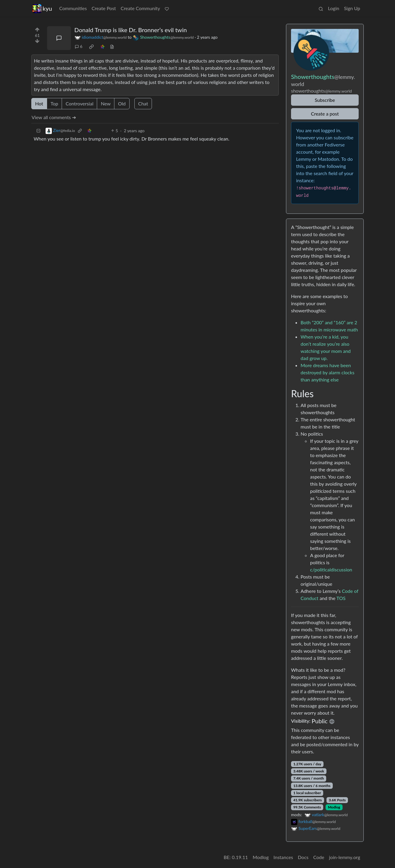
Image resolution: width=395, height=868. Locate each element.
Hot (39, 103)
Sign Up (352, 8)
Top (55, 103)
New (106, 103)
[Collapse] (38, 131)
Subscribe (325, 100)
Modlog (334, 807)
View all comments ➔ (54, 117)
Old (122, 103)
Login (334, 8)
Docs (303, 857)
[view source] (112, 46)
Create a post (325, 114)
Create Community (140, 8)
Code (319, 857)
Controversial (79, 103)
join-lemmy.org (345, 857)
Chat (143, 103)
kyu (42, 8)
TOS (341, 598)
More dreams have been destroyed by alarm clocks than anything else (328, 372)
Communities (73, 8)
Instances (283, 857)
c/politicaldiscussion (331, 569)
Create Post (104, 8)
